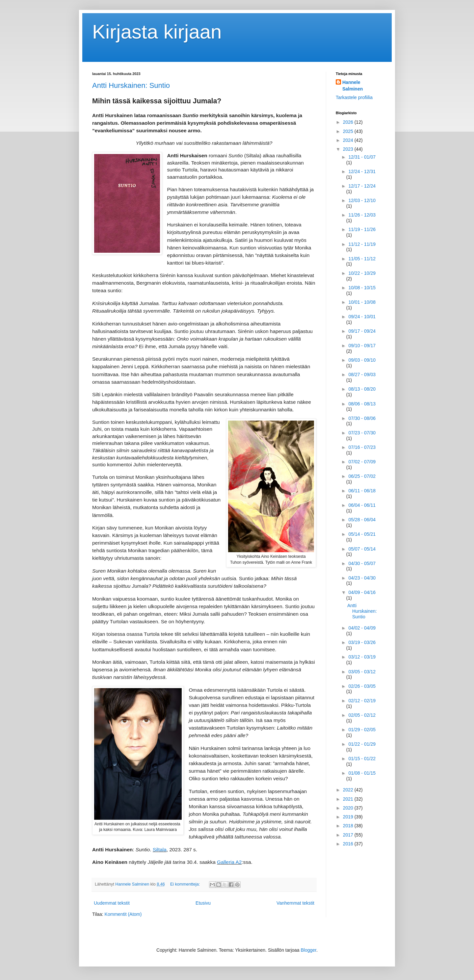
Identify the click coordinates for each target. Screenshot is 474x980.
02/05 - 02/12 (362, 715)
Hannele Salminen (353, 86)
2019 (349, 817)
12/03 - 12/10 (362, 200)
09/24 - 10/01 (362, 317)
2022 (349, 790)
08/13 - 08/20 (362, 389)
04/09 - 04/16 (362, 592)
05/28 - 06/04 (362, 520)
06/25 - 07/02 (362, 476)
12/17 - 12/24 (362, 186)
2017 (349, 835)
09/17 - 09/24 (362, 331)
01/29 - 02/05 (362, 730)
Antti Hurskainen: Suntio (131, 85)
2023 (349, 149)
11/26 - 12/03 (362, 215)
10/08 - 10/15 (362, 288)
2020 (349, 808)
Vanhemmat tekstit (295, 903)
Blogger (309, 950)
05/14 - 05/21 (362, 534)
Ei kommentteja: (186, 884)
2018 (349, 826)
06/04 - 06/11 (362, 505)
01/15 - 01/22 (362, 759)
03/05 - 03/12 (362, 672)
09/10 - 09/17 (362, 346)
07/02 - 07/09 (362, 462)
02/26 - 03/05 (362, 686)
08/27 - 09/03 (362, 374)
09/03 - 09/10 (362, 360)
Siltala (160, 850)
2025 (349, 131)
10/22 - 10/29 (362, 273)
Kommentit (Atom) (123, 914)
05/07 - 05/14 (362, 549)
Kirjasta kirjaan (157, 32)
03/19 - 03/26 (362, 642)
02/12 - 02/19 (362, 701)
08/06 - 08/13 (362, 404)
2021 (349, 799)
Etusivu (203, 903)
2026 (349, 122)
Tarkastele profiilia (354, 97)
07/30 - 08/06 (362, 418)
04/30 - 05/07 (362, 563)
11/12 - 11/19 (362, 244)
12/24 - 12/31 (362, 171)
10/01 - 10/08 (362, 302)
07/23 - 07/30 (362, 433)
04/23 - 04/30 (362, 578)
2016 (349, 844)
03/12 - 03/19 (362, 657)
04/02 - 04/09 (362, 628)
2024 (349, 140)
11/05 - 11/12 (362, 259)
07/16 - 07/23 (362, 447)
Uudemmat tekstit (112, 903)
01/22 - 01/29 (362, 744)
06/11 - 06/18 (362, 491)
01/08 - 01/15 (362, 773)
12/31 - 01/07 (362, 157)
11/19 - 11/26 (362, 229)
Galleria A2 (229, 862)
